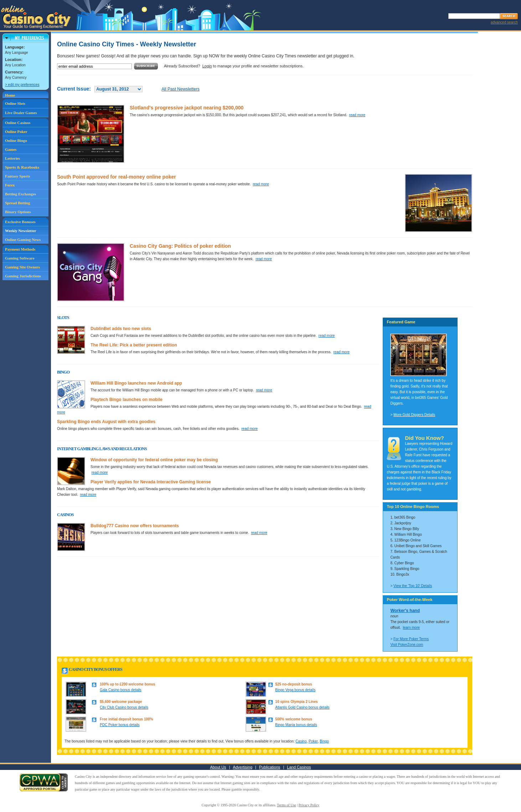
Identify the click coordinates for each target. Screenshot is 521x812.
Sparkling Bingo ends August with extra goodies (106, 422)
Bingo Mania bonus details (296, 725)
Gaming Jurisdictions (23, 276)
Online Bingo (16, 140)
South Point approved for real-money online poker (117, 177)
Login (207, 66)
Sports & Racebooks (22, 167)
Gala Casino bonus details (121, 690)
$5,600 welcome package (121, 702)
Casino (301, 741)
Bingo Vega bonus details (295, 690)
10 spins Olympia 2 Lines (296, 702)
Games (11, 149)
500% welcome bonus (293, 719)
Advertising (243, 767)
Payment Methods (20, 249)
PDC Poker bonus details (120, 725)
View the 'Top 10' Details (413, 586)
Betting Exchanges (20, 194)
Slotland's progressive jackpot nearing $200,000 (187, 108)
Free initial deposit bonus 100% (126, 719)
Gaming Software (20, 258)
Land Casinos (299, 767)
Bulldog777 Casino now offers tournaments (135, 526)
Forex (10, 185)
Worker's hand (405, 611)
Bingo (324, 741)
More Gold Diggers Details (414, 415)
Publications (270, 767)
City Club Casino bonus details (124, 707)
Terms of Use (287, 805)
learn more (411, 628)
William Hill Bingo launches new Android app (136, 383)
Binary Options (18, 212)
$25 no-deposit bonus (293, 684)
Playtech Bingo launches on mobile (127, 400)
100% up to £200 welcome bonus (128, 684)
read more (357, 115)
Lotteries (12, 158)
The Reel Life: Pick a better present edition (134, 345)
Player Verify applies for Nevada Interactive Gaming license (151, 482)
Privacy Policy (309, 805)
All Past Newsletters (180, 89)
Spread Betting (17, 203)
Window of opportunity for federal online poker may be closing (154, 460)
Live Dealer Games (21, 113)
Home (10, 95)
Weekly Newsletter (21, 231)
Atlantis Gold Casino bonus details (302, 707)
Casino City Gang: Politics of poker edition (180, 246)
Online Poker (16, 132)
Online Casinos (18, 123)
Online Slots (15, 103)
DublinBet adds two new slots (121, 329)
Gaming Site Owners (22, 267)
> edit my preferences (22, 85)
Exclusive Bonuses (20, 222)
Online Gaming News (23, 240)
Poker (313, 741)
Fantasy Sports (18, 176)
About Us (218, 767)
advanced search (504, 22)
